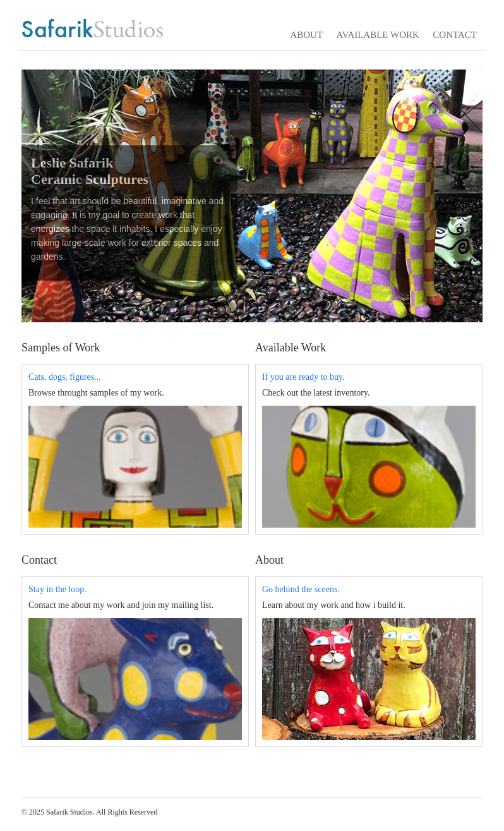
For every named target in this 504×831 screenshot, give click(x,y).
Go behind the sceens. (301, 589)
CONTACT (455, 35)
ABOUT (306, 35)
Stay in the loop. (57, 589)
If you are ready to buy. (303, 377)
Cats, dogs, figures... (65, 377)
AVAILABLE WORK (378, 35)
